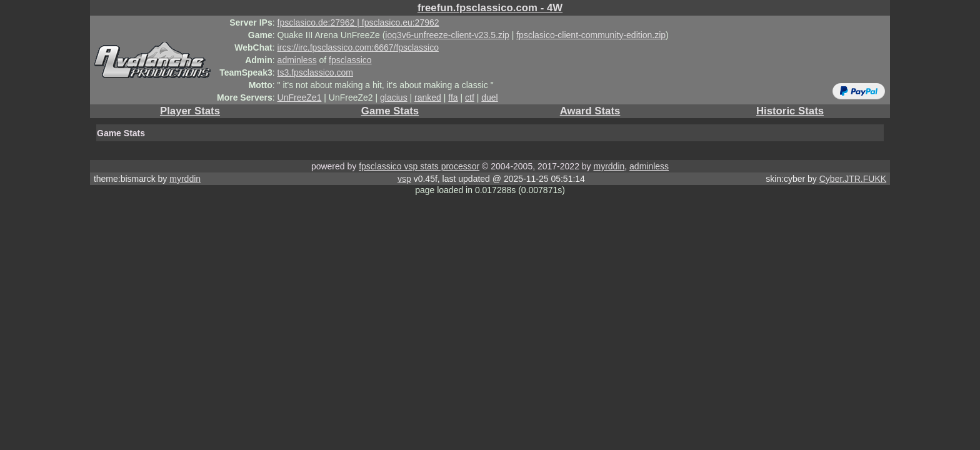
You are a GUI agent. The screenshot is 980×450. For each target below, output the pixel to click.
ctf (470, 97)
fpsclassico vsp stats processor (419, 166)
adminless (297, 60)
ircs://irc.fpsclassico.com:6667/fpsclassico (358, 47)
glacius (394, 97)
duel (489, 97)
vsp (404, 179)
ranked (428, 97)
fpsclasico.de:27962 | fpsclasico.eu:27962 (358, 22)
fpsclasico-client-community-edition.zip (591, 35)
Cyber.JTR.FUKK (853, 179)
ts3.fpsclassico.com (315, 72)
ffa (453, 97)
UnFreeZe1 (300, 97)
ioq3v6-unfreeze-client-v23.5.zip (447, 35)
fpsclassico (350, 60)
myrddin (609, 166)
